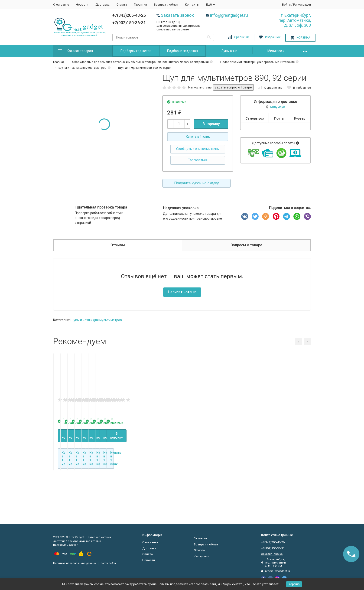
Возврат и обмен (166, 5)
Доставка (102, 5)
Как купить (201, 556)
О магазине (61, 5)
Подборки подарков (182, 51)
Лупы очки (229, 51)
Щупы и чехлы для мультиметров (83, 68)
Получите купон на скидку (197, 183)
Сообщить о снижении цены (198, 149)
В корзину (211, 124)
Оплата (122, 5)
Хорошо (294, 584)
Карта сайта (108, 563)
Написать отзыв (200, 87)
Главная (59, 62)
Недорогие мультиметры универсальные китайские (257, 62)
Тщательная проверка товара (101, 207)
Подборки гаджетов (136, 51)
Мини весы (276, 51)
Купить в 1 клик (198, 137)
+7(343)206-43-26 (129, 15)
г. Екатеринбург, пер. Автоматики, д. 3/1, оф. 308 (295, 20)
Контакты (192, 5)
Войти (286, 5)
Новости (82, 5)
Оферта (199, 550)
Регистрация (302, 5)
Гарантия (140, 5)
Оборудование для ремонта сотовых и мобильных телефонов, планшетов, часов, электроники (140, 62)
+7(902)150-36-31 (129, 23)
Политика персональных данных (75, 563)
